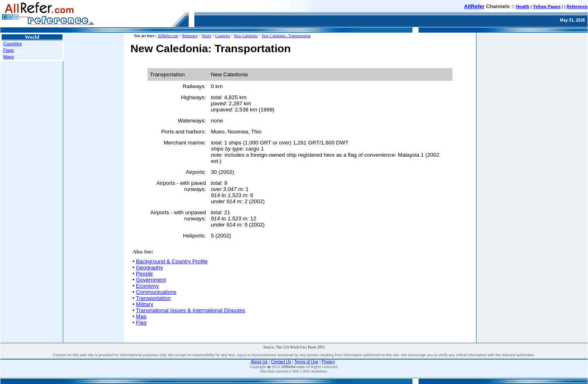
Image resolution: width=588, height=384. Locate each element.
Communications (156, 292)
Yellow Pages (547, 7)
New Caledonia (246, 36)
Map (141, 316)
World (206, 36)
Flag (141, 323)
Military (145, 304)
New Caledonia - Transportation (286, 36)
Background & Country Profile (172, 261)
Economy (147, 286)
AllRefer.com (168, 36)
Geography (149, 267)
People (145, 274)
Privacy (329, 362)
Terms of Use (306, 362)
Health (523, 7)
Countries (13, 44)
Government (151, 280)
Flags (9, 50)
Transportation (153, 298)
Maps (9, 57)
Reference (577, 7)
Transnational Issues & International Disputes (191, 310)
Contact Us (281, 362)
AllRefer (474, 6)
